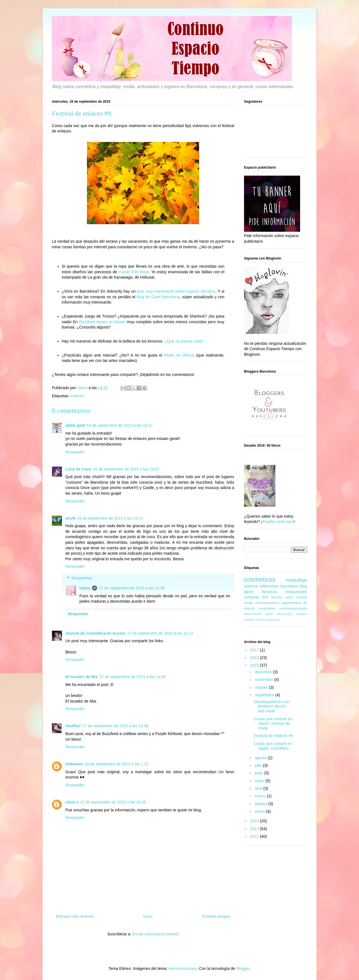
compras (252, 597)
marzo (261, 796)
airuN (70, 518)
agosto (261, 758)
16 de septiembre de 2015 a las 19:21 (110, 518)
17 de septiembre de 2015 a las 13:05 (133, 677)
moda (248, 603)
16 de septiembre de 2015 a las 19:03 (126, 469)
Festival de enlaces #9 (273, 736)
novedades (267, 609)
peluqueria (272, 619)
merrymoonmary (183, 968)
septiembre (265, 695)
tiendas (277, 597)
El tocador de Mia (82, 677)
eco (265, 597)
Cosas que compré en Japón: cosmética (273, 746)
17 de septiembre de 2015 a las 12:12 (160, 633)
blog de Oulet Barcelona (158, 297)
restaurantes (296, 592)
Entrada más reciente (75, 916)
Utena (85, 588)
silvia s (72, 802)
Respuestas (82, 578)
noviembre (264, 680)
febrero (261, 804)
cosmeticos (260, 579)
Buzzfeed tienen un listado (102, 322)
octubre (262, 687)
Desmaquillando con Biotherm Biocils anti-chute (272, 706)
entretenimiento (267, 603)
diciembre (264, 672)
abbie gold (75, 425)
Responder (75, 452)
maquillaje (296, 580)
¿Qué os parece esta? (184, 341)
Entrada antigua (216, 916)
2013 (255, 829)
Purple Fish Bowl (134, 272)
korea (260, 619)
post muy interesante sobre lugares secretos (176, 291)
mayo (260, 781)
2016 (255, 658)
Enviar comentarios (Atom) (155, 934)
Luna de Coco (78, 469)
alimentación (253, 614)
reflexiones (269, 586)
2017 (255, 650)
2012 (255, 836)
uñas (289, 597)
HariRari (73, 726)
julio (259, 765)
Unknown (74, 764)
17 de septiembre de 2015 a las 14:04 (115, 726)
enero (260, 811)
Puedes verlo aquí (278, 522)
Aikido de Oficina (179, 355)
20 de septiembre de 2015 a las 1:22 (117, 764)
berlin (269, 614)
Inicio (148, 916)
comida (301, 597)
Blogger (243, 968)
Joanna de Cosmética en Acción (95, 633)
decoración (285, 614)
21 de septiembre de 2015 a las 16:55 (113, 802)
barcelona (289, 586)
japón (249, 592)
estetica (302, 614)
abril (259, 788)
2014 (255, 821)
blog (303, 586)
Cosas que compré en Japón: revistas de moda (273, 724)
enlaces (77, 396)
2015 (255, 665)
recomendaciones (293, 609)
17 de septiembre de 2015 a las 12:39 (132, 588)
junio (259, 773)
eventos (249, 619)
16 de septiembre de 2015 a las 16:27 (120, 425)
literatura (269, 592)
